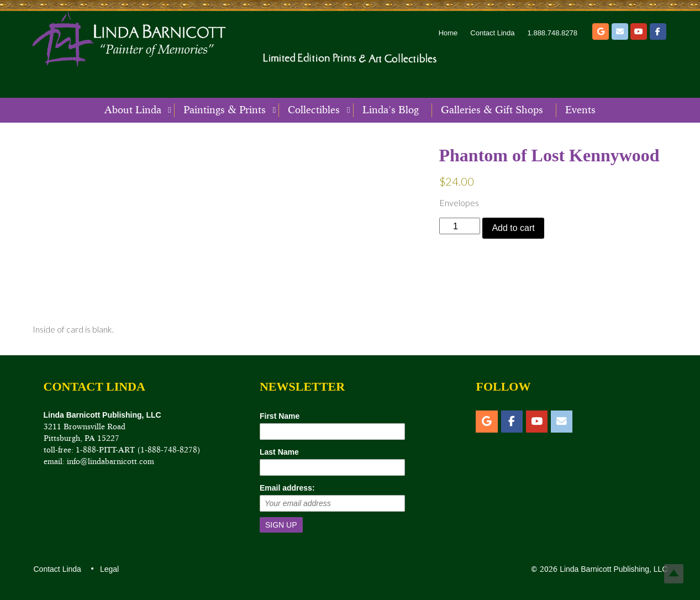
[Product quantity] (460, 226)
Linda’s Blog (391, 110)
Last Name (279, 452)
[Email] (620, 31)
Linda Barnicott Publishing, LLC (612, 569)
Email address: (287, 488)
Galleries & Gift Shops (492, 110)
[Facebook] (658, 31)
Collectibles (314, 110)
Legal (109, 569)
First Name (280, 416)
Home (448, 33)
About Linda (133, 110)
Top (674, 574)
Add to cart (513, 228)
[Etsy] (601, 31)
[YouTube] (639, 31)
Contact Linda (492, 33)
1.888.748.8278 (552, 33)
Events (580, 110)
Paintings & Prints (225, 110)
